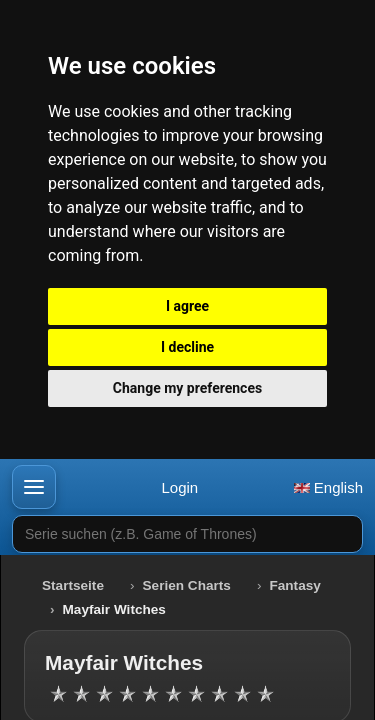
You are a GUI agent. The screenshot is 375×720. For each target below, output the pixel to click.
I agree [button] (187, 306)
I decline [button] (187, 347)
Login (179, 487)
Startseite (73, 585)
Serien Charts (187, 585)
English (328, 487)
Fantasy (294, 585)
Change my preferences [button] (187, 388)
